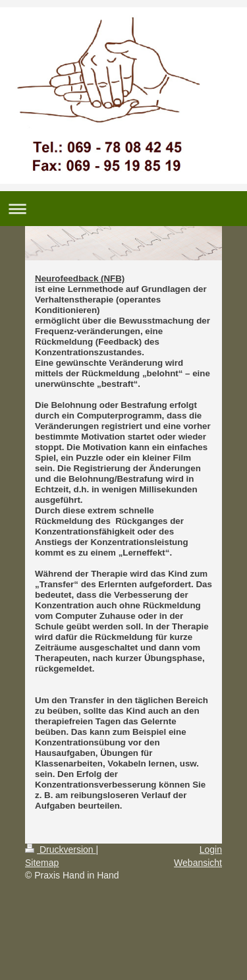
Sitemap (42, 863)
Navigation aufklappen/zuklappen (123, 209)
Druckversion (60, 850)
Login (211, 850)
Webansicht (198, 863)
